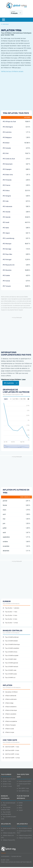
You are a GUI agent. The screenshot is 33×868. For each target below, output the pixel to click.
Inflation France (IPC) (8, 840)
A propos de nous (16, 856)
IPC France (7, 185)
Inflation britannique (10, 710)
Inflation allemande (9, 696)
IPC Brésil (6, 143)
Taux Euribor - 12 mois (10, 623)
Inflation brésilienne (10, 707)
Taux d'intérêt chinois (10, 652)
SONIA (20, 808)
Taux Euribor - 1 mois (10, 612)
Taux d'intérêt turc (9, 678)
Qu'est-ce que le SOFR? (24, 781)
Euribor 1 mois (6, 781)
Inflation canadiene (9, 714)
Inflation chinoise (9, 718)
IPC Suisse (6, 281)
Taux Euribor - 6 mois (10, 619)
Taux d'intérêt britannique (11, 644)
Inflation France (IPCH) (24, 838)
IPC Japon (6, 233)
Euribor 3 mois (6, 784)
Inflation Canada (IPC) (8, 833)
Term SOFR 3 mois (23, 791)
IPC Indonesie (7, 206)
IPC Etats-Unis (8, 175)
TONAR (20, 810)
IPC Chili (6, 153)
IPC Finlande (7, 180)
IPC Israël (6, 222)
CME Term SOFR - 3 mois (11, 750)
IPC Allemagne (8, 127)
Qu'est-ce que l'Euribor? (8, 779)
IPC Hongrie (7, 196)
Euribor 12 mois (6, 786)
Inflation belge (8, 703)
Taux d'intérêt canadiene (11, 648)
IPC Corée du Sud (9, 159)
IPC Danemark (8, 164)
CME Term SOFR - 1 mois (11, 747)
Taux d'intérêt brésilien (10, 641)
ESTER (20, 805)
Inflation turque (8, 732)
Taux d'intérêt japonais (10, 663)
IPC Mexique (7, 244)
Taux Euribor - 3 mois (10, 615)
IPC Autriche (7, 132)
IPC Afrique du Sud (9, 122)
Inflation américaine (10, 699)
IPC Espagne (7, 169)
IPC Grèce (6, 191)
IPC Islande (7, 217)
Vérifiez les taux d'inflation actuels (12, 71)
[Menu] (4, 20)
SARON (20, 803)
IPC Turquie (7, 286)
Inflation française (9, 725)
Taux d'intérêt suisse (10, 674)
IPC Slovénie (7, 270)
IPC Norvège (7, 249)
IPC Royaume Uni (9, 265)
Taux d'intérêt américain (11, 637)
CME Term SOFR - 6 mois (11, 754)
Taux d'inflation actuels (24, 828)
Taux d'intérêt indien (10, 659)
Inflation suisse (8, 729)
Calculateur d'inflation (10, 692)
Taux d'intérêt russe (10, 670)
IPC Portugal (7, 260)
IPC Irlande (7, 212)
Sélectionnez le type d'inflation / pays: (13, 380)
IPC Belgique (7, 137)
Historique (5, 24)
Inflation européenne (10, 721)
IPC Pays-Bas (7, 254)
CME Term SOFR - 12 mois (11, 758)
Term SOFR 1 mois (23, 788)
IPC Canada (7, 148)
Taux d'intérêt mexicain (11, 667)
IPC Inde (6, 201)
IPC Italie (6, 228)
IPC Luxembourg (8, 238)
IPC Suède (6, 275)
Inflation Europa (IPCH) (24, 835)
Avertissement (5, 856)
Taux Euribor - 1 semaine (11, 608)
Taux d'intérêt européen (11, 656)
